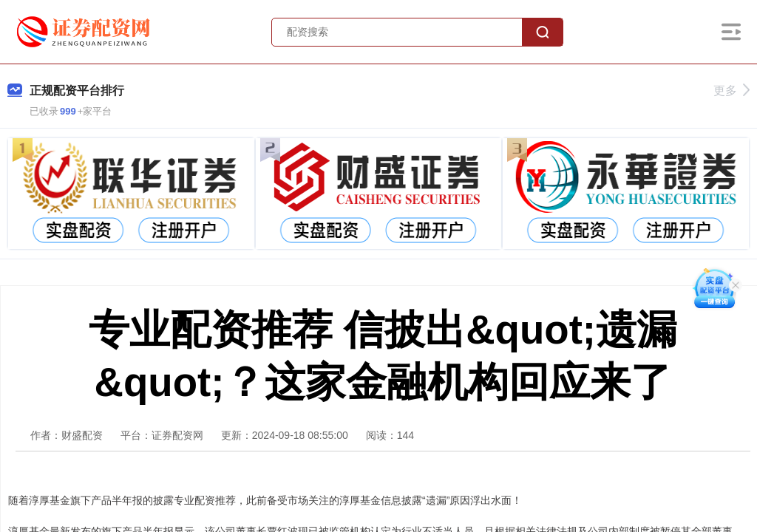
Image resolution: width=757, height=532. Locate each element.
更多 (731, 91)
